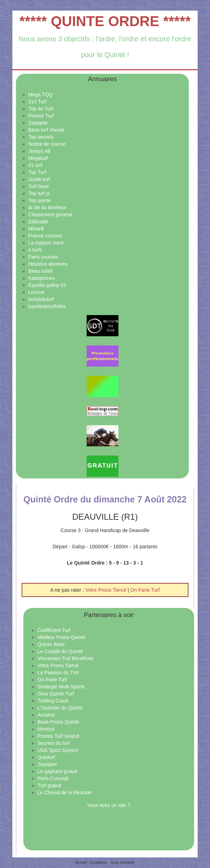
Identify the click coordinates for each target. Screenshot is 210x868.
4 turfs (35, 250)
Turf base (39, 186)
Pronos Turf (41, 116)
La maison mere (46, 243)
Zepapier (38, 123)
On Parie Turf (145, 590)
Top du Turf (41, 109)
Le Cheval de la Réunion (65, 792)
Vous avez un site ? (109, 805)
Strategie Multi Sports (61, 687)
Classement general (50, 215)
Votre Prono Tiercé (106, 590)
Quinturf (46, 757)
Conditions (98, 863)
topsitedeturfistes (47, 306)
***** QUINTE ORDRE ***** (105, 21)
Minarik (36, 229)
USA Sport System (58, 750)
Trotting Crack (53, 701)
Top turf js (39, 193)
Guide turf (39, 179)
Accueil (81, 863)
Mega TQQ (40, 95)
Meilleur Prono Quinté (61, 637)
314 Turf (37, 102)
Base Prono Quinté (58, 722)
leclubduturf (41, 299)
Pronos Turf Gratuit (58, 736)
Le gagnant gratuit (57, 771)
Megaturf (38, 158)
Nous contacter (122, 863)
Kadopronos (42, 278)
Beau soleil (40, 271)
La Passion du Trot (58, 673)
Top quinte (40, 200)
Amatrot (46, 715)
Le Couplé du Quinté (60, 651)
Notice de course (47, 144)
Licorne (36, 292)
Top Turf (37, 172)
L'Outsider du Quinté (60, 708)
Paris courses (43, 257)
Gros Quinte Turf (56, 694)
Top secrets (41, 137)
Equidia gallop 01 (47, 285)
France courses (45, 236)
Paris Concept (53, 778)
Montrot (46, 729)
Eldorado (38, 222)
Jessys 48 (39, 151)
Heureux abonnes (48, 264)
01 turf (35, 165)
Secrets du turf (54, 743)
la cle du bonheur (47, 207)
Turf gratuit (49, 785)
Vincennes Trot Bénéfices (66, 658)
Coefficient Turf (54, 630)
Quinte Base (51, 644)
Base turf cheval (46, 130)
